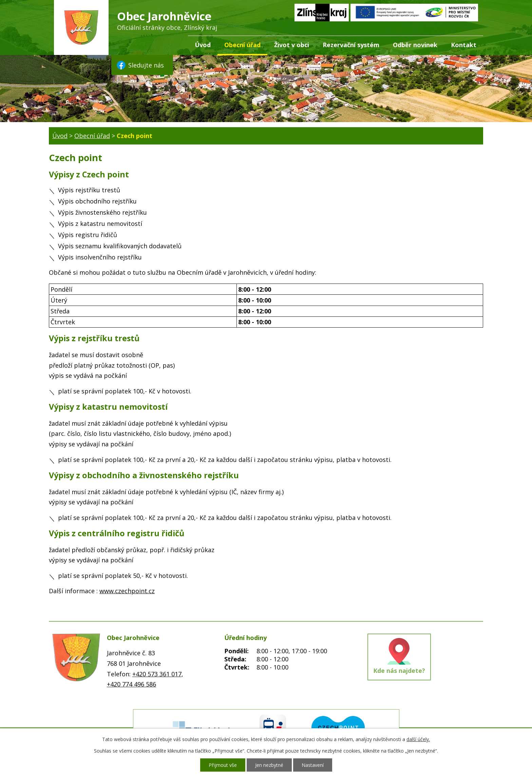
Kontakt (464, 45)
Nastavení (313, 765)
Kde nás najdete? (399, 671)
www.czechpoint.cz (127, 591)
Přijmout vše (223, 765)
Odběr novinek (415, 45)
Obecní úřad (242, 45)
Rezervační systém (351, 45)
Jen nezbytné (269, 765)
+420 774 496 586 (131, 684)
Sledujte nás (140, 65)
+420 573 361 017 (157, 674)
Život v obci (292, 45)
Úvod (203, 45)
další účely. (418, 739)
